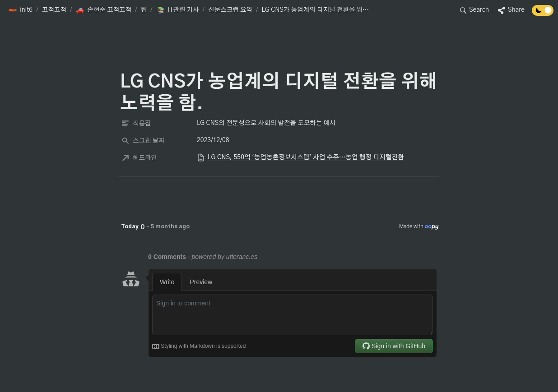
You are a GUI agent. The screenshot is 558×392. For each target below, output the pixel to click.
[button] (20, 10)
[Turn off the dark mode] (543, 14)
